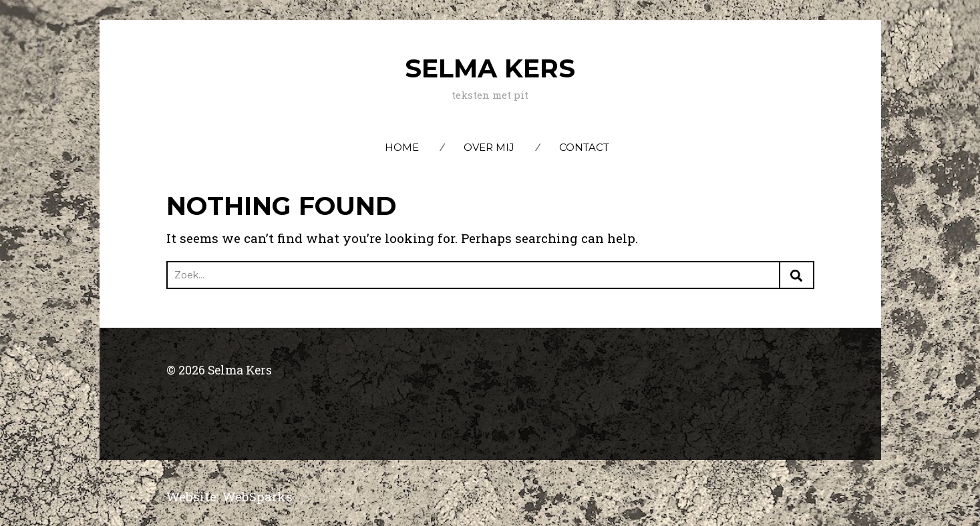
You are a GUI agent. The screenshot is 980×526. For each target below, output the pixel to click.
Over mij (489, 147)
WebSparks (258, 496)
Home (402, 147)
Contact (584, 147)
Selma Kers (490, 68)
